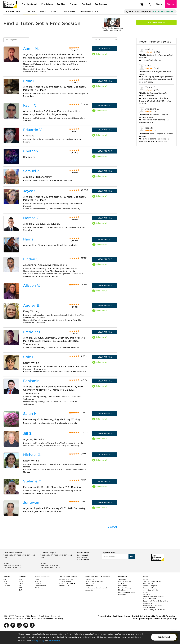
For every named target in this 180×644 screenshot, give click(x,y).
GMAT (21, 581)
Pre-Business (101, 4)
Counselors (123, 594)
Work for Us (148, 583)
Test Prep (89, 586)
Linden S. (31, 259)
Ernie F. (30, 81)
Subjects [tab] (55, 11)
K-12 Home (90, 579)
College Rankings (66, 579)
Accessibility (148, 603)
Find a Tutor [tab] (30, 11)
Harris (28, 239)
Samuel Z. (32, 171)
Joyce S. (30, 191)
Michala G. (32, 455)
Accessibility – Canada (152, 605)
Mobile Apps (123, 590)
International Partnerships (154, 596)
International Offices (127, 592)
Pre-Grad (86, 4)
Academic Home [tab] (13, 11)
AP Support (40, 588)
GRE (21, 579)
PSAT (6, 583)
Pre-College (47, 4)
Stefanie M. (33, 481)
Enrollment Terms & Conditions (156, 601)
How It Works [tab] (69, 11)
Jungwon (31, 503)
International (82, 555)
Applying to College (67, 583)
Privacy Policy (38, 641)
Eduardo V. (33, 130)
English (38, 583)
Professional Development (96, 588)
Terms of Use (54, 641)
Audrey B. (32, 305)
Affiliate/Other (83, 559)
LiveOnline (122, 586)
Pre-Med (61, 4)
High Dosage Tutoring (94, 581)
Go (132, 556)
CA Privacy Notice (122, 616)
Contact (146, 594)
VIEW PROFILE (105, 49)
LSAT (21, 583)
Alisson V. (32, 286)
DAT (20, 588)
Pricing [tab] (43, 11)
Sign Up (171, 4)
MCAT (21, 586)
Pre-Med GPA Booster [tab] (89, 11)
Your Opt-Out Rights (142, 619)
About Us (89, 590)
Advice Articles (124, 581)
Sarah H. (30, 414)
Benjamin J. (33, 381)
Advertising (82, 557)
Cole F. (29, 357)
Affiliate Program (150, 586)
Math (37, 579)
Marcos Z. (31, 218)
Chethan (31, 151)
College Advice (65, 581)
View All (113, 527)
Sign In (159, 4)
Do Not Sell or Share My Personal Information (154, 616)
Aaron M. (31, 49)
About (146, 579)
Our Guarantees (150, 599)
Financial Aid (64, 586)
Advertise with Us (150, 590)
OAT (21, 590)
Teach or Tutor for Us (152, 581)
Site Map (172, 619)
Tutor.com (90, 583)
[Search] (150, 5)
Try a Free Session (156, 22)
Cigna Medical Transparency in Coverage (154, 609)
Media (146, 592)
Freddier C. (33, 332)
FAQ (5, 557)
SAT (5, 579)
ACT (5, 581)
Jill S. (28, 433)
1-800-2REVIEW (19, 555)
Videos (121, 583)
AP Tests (7, 586)
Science (38, 581)
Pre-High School (29, 4)
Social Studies (40, 586)
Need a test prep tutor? (150, 12)
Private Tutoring (125, 588)
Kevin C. (30, 105)
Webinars (122, 579)
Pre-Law (73, 4)
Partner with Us (150, 588)
